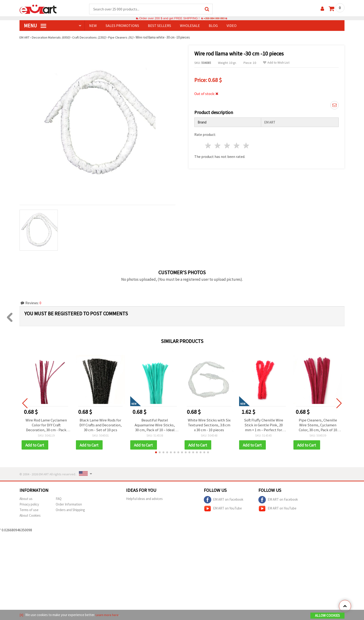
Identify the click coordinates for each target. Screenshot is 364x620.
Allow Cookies (327, 616)
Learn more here (108, 615)
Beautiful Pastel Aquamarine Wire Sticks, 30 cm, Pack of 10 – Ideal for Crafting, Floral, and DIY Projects (155, 426)
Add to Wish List (276, 63)
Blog (213, 26)
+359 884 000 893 (214, 18)
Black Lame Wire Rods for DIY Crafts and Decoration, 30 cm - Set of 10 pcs (100, 426)
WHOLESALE (190, 26)
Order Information (69, 506)
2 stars (218, 144)
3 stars (227, 144)
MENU (35, 26)
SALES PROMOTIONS (122, 26)
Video (232, 26)
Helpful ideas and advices (144, 500)
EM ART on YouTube (223, 510)
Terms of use (29, 511)
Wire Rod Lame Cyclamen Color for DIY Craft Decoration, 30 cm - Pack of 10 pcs (46, 426)
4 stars (237, 144)
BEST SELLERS (159, 26)
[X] (21, 615)
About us (26, 500)
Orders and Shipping (70, 511)
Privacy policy (29, 506)
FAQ (59, 500)
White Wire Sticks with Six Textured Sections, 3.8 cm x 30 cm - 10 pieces (209, 426)
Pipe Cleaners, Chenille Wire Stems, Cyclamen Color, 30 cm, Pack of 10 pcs (318, 426)
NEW (93, 26)
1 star (208, 144)
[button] (156, 454)
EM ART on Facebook (224, 501)
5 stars (246, 144)
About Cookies (30, 517)
